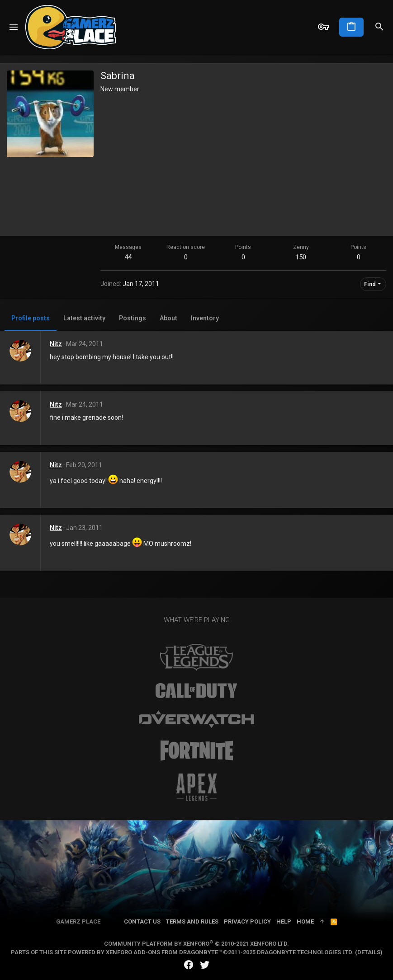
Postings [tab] (133, 318)
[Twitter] (205, 965)
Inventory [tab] (205, 318)
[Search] (379, 27)
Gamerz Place (78, 921)
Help (284, 921)
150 (301, 257)
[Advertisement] (243, 161)
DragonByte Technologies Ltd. (305, 952)
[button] (14, 27)
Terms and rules (192, 921)
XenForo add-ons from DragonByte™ (164, 952)
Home (305, 921)
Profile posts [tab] (31, 318)
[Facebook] (189, 965)
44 (128, 257)
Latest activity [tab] (84, 318)
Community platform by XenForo (196, 944)
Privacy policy (247, 921)
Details (369, 952)
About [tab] (168, 318)
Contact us (142, 921)
